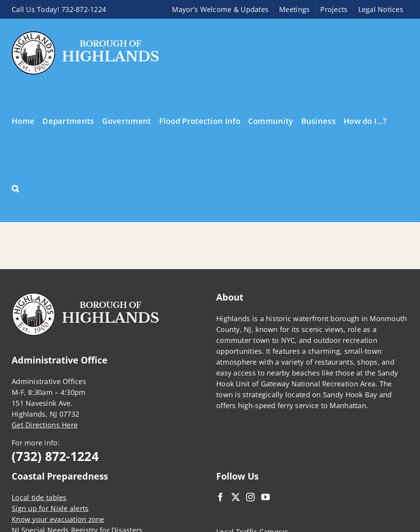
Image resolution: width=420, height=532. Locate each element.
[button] (15, 188)
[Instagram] (250, 497)
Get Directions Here (45, 425)
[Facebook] (220, 497)
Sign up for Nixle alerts (50, 508)
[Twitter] (236, 497)
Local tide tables (39, 497)
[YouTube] (266, 497)
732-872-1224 (84, 9)
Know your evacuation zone (58, 519)
